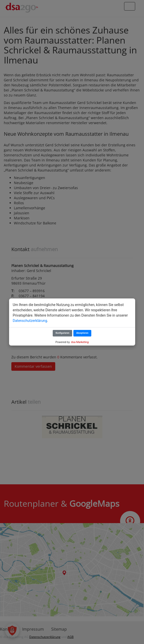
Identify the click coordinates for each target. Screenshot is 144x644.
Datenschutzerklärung (30, 321)
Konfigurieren (62, 333)
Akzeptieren (82, 333)
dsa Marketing (80, 342)
